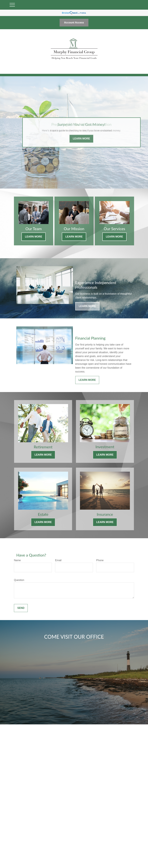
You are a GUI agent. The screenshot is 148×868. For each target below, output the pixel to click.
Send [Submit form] (21, 608)
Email (58, 560)
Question (19, 580)
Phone (100, 560)
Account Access (74, 23)
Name (17, 560)
